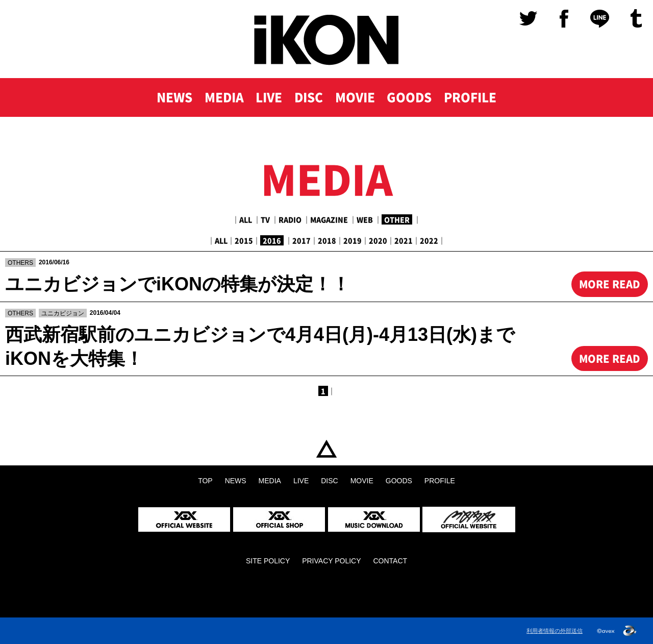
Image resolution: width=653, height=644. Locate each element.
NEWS (173, 98)
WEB (365, 219)
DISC (308, 98)
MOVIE (355, 98)
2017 (302, 240)
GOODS (410, 98)
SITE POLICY (268, 561)
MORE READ (609, 284)
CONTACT (390, 561)
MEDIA (223, 98)
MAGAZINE (329, 219)
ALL (246, 219)
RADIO (290, 219)
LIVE (268, 98)
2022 (429, 240)
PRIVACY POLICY (331, 561)
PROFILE (471, 98)
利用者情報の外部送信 (555, 631)
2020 (378, 240)
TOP (326, 449)
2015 (244, 240)
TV (265, 219)
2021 (404, 240)
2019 (353, 240)
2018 (327, 240)
